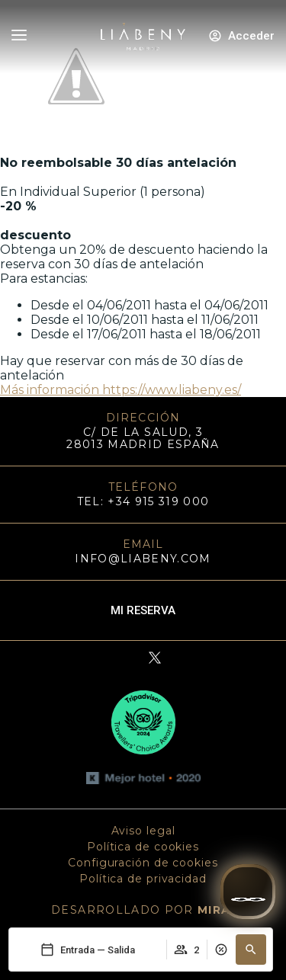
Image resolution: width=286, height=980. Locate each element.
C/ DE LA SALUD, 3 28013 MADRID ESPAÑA (143, 438)
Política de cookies (143, 847)
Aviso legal (143, 831)
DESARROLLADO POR (143, 910)
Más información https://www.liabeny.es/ (121, 390)
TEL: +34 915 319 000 (143, 501)
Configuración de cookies (143, 863)
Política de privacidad (143, 879)
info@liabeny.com (143, 559)
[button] (251, 950)
